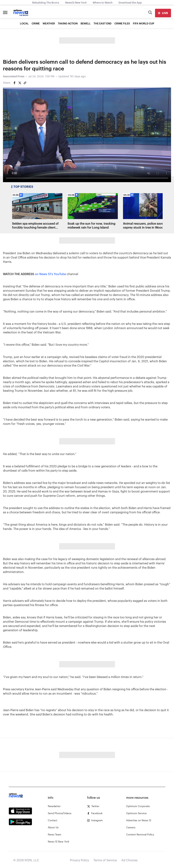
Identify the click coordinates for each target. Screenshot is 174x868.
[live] (163, 13)
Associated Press (14, 77)
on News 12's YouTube (50, 274)
